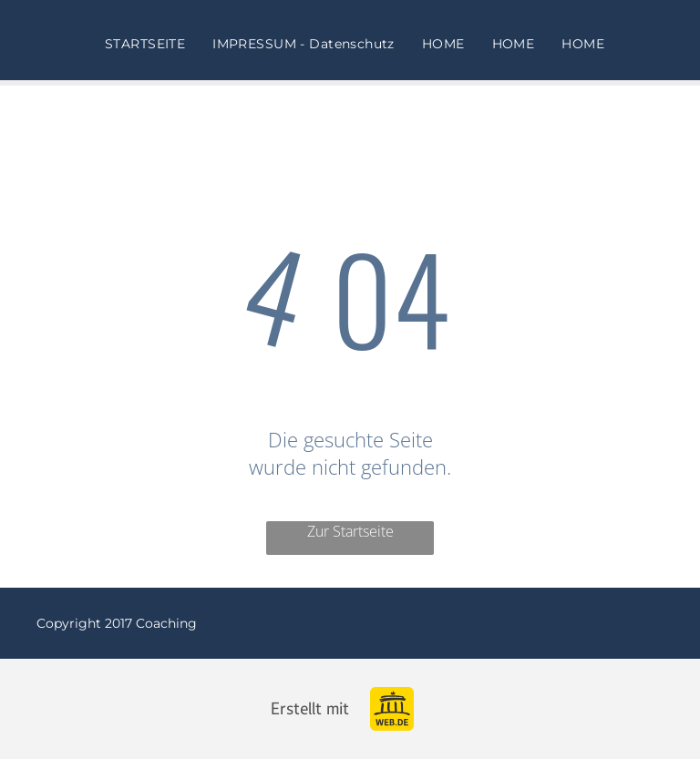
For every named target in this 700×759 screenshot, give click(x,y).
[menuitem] (145, 44)
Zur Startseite (350, 531)
